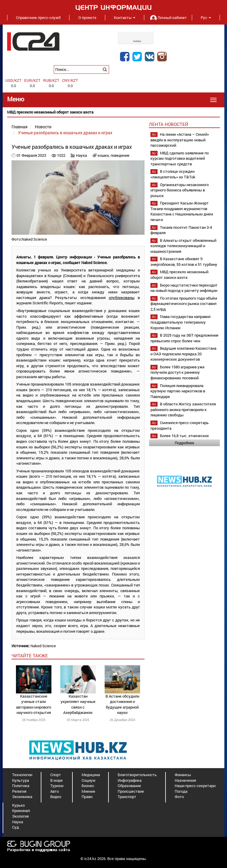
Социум (89, 780)
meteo (137, 41)
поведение (120, 155)
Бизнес (88, 786)
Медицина (91, 775)
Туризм (57, 786)
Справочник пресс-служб (38, 17)
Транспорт (127, 797)
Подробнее (184, 443)
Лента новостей (169, 124)
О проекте (87, 17)
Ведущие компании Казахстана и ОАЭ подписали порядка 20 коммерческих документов (183, 354)
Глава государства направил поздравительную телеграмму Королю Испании (180, 322)
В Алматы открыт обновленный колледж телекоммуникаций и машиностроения (183, 246)
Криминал (21, 811)
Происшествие (131, 791)
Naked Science (43, 646)
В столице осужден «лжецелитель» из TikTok (173, 174)
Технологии (22, 775)
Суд (16, 827)
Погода (181, 791)
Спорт (56, 775)
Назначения (185, 780)
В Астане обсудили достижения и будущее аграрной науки (122, 704)
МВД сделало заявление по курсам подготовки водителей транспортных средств (180, 158)
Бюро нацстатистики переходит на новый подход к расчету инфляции (184, 288)
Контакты (125, 17)
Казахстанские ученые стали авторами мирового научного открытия (34, 704)
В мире (56, 780)
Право (87, 797)
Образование (129, 786)
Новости (43, 127)
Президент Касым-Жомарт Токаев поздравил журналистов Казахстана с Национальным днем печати (182, 211)
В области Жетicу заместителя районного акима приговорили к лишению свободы (183, 409)
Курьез (18, 805)
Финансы (183, 775)
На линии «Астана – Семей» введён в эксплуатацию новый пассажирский (180, 140)
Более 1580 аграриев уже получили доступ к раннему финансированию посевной (177, 372)
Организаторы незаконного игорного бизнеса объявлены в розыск (180, 190)
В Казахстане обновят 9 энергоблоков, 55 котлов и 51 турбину (184, 262)
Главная (20, 127)
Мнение (88, 791)
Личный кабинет (168, 17)
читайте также (30, 656)
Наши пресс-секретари (195, 786)
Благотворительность (137, 775)
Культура (21, 780)
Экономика (22, 797)
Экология (20, 816)
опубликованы (122, 298)
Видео (56, 797)
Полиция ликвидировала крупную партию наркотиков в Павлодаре (178, 391)
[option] (113, 112)
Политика (21, 786)
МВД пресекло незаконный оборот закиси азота (179, 275)
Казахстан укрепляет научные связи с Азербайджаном (78, 704)
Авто (55, 791)
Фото (179, 797)
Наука (81, 155)
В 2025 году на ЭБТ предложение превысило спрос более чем (184, 338)
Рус (206, 17)
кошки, (104, 155)
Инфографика (130, 780)
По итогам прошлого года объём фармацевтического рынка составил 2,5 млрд (184, 304)
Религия (19, 791)
